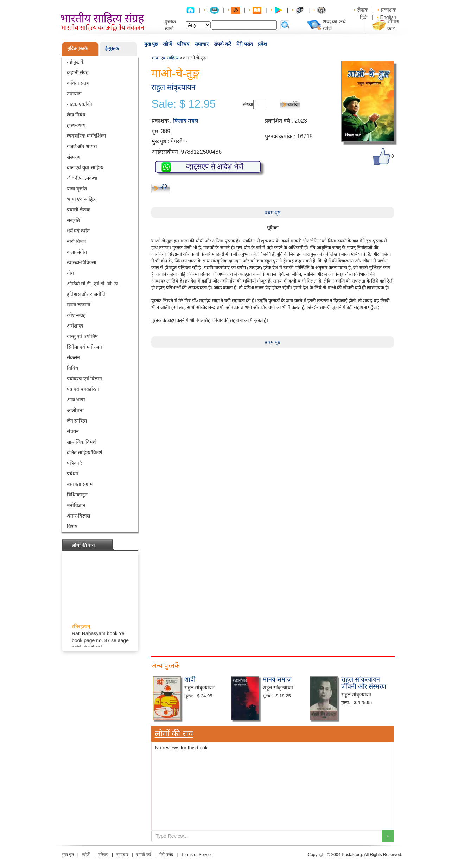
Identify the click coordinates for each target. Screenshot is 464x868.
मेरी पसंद (244, 44)
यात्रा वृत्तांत (77, 189)
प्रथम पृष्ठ (272, 213)
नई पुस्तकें (76, 62)
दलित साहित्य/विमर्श (85, 452)
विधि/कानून (77, 495)
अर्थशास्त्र (75, 326)
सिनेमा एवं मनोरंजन (85, 347)
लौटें (163, 187)
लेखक (363, 10)
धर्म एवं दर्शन (78, 231)
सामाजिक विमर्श (82, 442)
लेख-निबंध (76, 115)
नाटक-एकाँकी (80, 104)
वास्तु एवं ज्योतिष (82, 336)
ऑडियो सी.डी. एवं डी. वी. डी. (93, 284)
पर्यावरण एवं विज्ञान (85, 379)
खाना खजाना (79, 305)
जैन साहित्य (77, 421)
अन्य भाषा (76, 400)
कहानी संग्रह (78, 72)
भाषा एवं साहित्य (82, 199)
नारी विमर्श (77, 241)
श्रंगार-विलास (79, 516)
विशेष (72, 526)
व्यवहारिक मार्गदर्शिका (87, 136)
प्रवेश (262, 44)
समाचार (202, 44)
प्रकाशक (389, 10)
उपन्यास (74, 94)
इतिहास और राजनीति (86, 294)
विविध (73, 368)
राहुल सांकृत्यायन (174, 87)
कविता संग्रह (78, 83)
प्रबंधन (73, 474)
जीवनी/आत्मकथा (82, 178)
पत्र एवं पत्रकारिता (83, 389)
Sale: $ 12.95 (184, 104)
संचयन (73, 431)
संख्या (248, 104)
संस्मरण (74, 157)
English (388, 17)
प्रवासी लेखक (79, 210)
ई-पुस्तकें (112, 48)
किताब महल (186, 121)
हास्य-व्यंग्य (76, 125)
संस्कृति (73, 220)
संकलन (73, 357)
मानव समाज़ (277, 679)
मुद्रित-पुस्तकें (77, 48)
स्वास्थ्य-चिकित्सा (82, 262)
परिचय (183, 44)
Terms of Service (197, 855)
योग (70, 273)
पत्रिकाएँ (74, 463)
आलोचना (75, 410)
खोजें (167, 44)
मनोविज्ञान (76, 505)
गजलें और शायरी (82, 146)
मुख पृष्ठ (151, 44)
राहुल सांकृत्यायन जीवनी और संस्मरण (364, 683)
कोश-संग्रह (76, 315)
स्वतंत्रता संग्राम (80, 484)
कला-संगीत (77, 252)
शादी (190, 679)
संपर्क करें (223, 44)
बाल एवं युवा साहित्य (85, 167)
